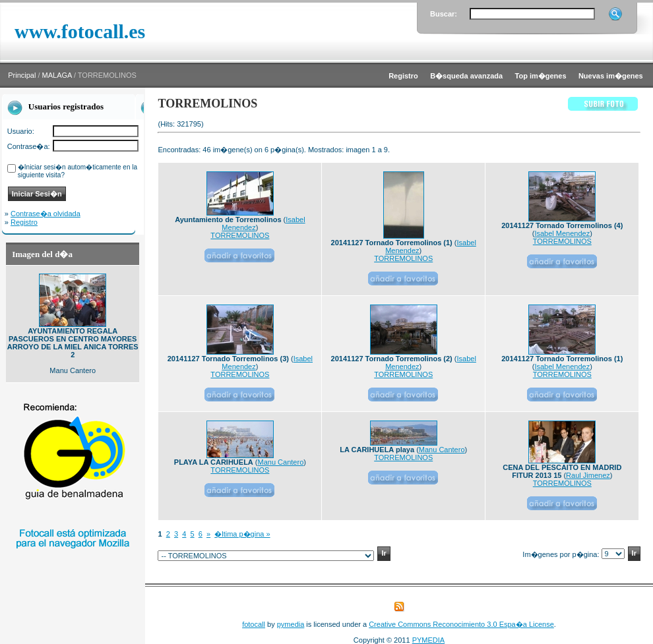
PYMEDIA (429, 640)
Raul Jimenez (588, 475)
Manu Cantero (281, 462)
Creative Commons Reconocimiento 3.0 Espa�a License (461, 624)
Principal (22, 75)
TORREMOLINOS (240, 235)
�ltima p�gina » (242, 534)
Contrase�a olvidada (46, 214)
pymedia (291, 624)
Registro (24, 222)
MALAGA (57, 75)
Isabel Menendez (562, 233)
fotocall (254, 624)
